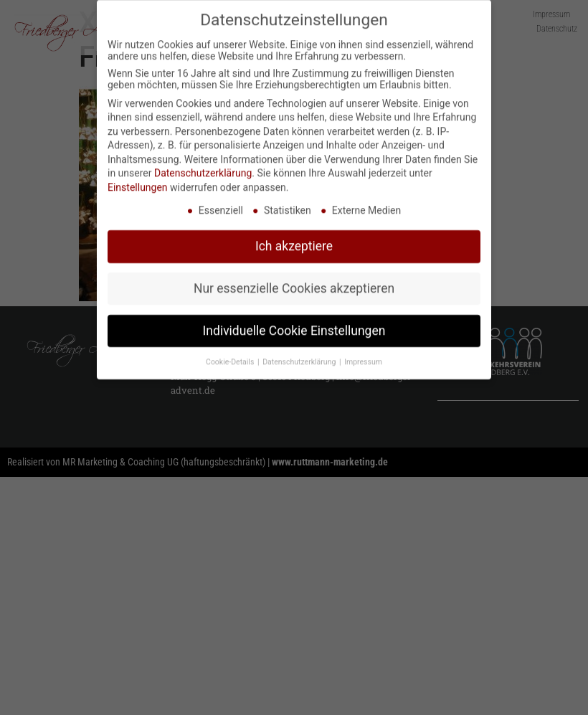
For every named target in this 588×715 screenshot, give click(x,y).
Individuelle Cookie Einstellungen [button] (294, 326)
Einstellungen (138, 182)
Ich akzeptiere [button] (294, 241)
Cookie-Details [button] (231, 357)
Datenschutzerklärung (203, 168)
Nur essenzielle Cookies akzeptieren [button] (294, 283)
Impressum (363, 357)
